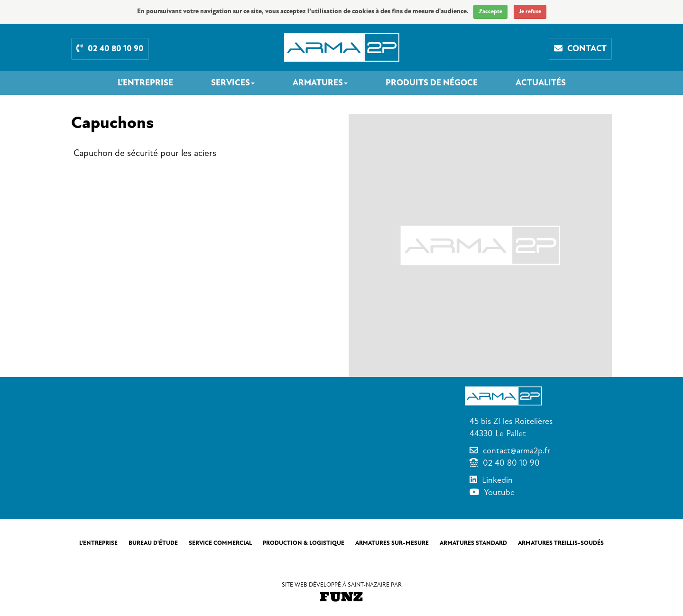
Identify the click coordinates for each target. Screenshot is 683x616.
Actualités (541, 83)
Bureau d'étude (153, 543)
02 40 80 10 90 (511, 463)
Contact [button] (580, 49)
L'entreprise (145, 83)
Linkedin (497, 480)
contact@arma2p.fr (517, 451)
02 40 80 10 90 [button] (110, 49)
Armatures (320, 83)
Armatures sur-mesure (392, 543)
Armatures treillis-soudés (561, 543)
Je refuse (530, 12)
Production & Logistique (304, 543)
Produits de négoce (432, 83)
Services (233, 83)
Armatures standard (473, 543)
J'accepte (490, 12)
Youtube (499, 492)
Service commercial (220, 543)
